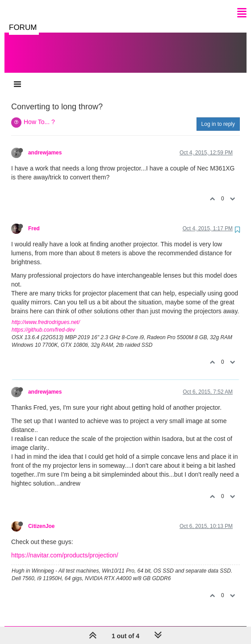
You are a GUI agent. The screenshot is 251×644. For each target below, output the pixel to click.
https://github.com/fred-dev (43, 321)
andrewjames (45, 144)
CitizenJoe (41, 517)
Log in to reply (218, 115)
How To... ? (39, 113)
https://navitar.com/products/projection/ (65, 546)
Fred (34, 220)
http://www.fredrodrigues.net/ (46, 313)
